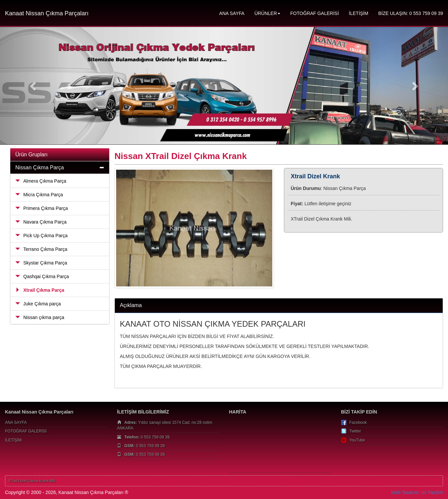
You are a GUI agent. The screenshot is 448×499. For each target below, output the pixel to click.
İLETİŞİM (358, 13)
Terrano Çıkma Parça (41, 249)
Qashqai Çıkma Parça (42, 276)
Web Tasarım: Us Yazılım (417, 492)
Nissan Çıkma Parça (40, 167)
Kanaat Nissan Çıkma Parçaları (47, 13)
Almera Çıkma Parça (41, 181)
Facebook (358, 422)
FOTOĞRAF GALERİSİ (315, 13)
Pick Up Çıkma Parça (41, 236)
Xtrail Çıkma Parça (40, 290)
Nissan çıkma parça (40, 317)
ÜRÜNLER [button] (267, 13)
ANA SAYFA (232, 13)
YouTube (357, 440)
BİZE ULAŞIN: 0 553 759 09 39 (411, 13)
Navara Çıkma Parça (41, 222)
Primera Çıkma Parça (42, 208)
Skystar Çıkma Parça (41, 263)
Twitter (355, 431)
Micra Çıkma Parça (39, 195)
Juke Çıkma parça (38, 304)
